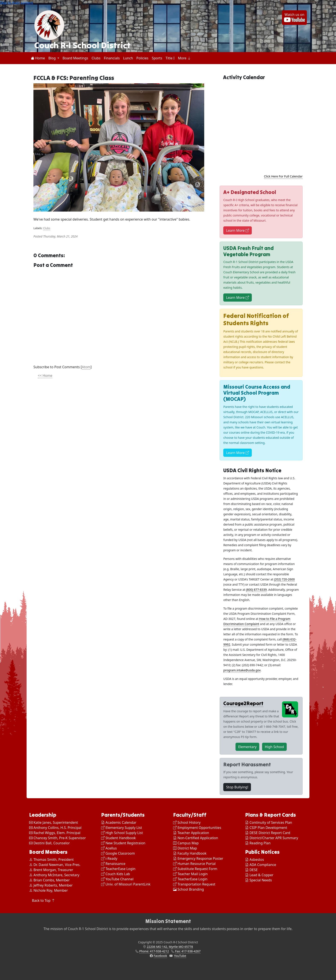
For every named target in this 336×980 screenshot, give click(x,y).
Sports (157, 58)
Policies (142, 58)
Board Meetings (75, 58)
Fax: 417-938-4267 (188, 951)
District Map (185, 848)
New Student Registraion (123, 843)
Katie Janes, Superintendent (54, 822)
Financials (112, 58)
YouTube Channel (117, 879)
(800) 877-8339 (256, 590)
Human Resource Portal (194, 864)
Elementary (247, 747)
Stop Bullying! (237, 787)
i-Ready (109, 858)
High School (274, 747)
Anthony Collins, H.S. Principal (55, 828)
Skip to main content (17, 3)
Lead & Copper (261, 875)
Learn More (238, 230)
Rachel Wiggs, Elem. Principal (55, 833)
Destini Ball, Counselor (49, 843)
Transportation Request (194, 884)
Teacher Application (191, 833)
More (184, 58)
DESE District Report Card (270, 833)
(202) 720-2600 (284, 579)
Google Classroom (118, 853)
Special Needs (261, 880)
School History (187, 822)
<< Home (45, 376)
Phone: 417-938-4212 (154, 951)
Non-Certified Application (196, 838)
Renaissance (113, 864)
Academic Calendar (119, 822)
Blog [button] (52, 58)
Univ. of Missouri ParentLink (126, 884)
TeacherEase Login (118, 869)
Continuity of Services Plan (271, 822)
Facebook (160, 956)
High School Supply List (122, 833)
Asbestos (257, 860)
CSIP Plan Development (268, 828)
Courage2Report (243, 703)
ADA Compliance (263, 865)
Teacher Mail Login (190, 874)
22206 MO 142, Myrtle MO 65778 (170, 947)
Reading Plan (260, 843)
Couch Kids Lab (115, 874)
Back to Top (43, 900)
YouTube (180, 956)
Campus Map (186, 843)
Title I (170, 58)
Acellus (109, 848)
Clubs (96, 58)
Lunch (128, 58)
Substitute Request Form (195, 869)
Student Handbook (118, 838)
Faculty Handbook (190, 853)
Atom (86, 367)
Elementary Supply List (122, 828)
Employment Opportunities (197, 828)
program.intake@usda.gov (242, 670)
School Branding (188, 889)
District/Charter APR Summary (274, 838)
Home (38, 58)
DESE (253, 870)
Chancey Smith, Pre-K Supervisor (57, 838)
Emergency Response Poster (198, 858)
